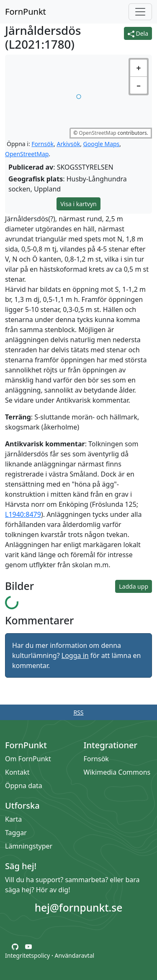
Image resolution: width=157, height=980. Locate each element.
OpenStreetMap (97, 133)
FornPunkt (26, 12)
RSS (78, 712)
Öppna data (24, 786)
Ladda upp (134, 586)
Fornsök (42, 144)
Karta (13, 819)
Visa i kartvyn (78, 204)
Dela (138, 33)
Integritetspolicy (27, 955)
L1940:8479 (23, 514)
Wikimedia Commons (117, 772)
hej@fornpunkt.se (79, 908)
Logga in (75, 655)
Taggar (16, 833)
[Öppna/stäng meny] (140, 12)
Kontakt (17, 772)
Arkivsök (69, 144)
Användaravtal (74, 955)
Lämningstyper (29, 846)
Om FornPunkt (28, 759)
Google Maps (102, 144)
